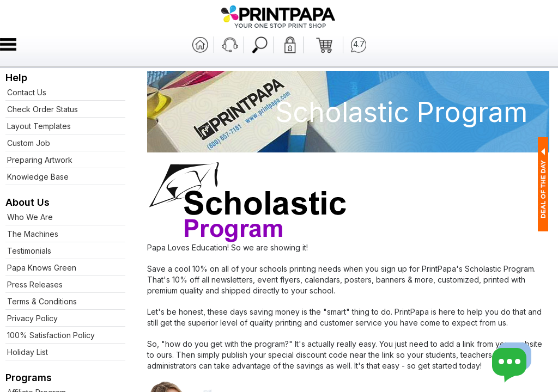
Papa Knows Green (42, 268)
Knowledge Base (38, 177)
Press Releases (35, 284)
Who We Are (30, 217)
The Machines (33, 234)
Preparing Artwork (40, 160)
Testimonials (29, 251)
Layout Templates (39, 126)
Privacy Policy (32, 318)
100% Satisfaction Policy (51, 335)
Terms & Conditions (42, 301)
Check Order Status (43, 109)
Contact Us (27, 92)
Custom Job (29, 143)
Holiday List (28, 352)
